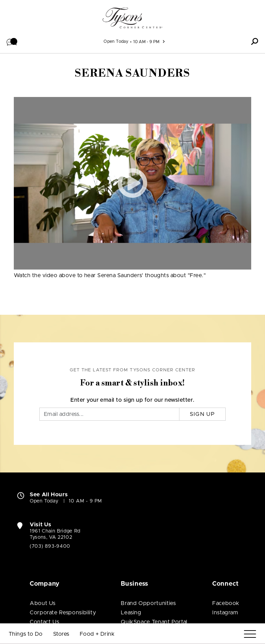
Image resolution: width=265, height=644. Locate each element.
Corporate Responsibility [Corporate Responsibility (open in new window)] (63, 526)
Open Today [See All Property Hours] (116, 41)
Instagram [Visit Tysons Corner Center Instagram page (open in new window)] (225, 526)
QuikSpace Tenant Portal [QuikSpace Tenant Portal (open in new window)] (154, 536)
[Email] (109, 328)
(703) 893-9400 (50, 460)
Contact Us (44, 536)
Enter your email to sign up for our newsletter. (132, 314)
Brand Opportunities (148, 517)
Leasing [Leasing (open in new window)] (131, 526)
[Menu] (250, 634)
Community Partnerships (63, 554)
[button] (12, 41)
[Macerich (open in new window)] (60, 591)
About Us (43, 517)
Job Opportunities (55, 545)
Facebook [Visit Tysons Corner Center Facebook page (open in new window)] (226, 517)
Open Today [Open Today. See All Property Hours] (44, 415)
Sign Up (202, 328)
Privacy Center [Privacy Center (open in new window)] (196, 588)
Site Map (237, 588)
